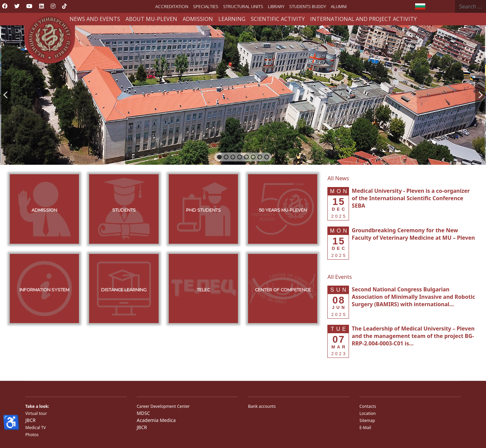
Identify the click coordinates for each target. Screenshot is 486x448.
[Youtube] (29, 6)
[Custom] (64, 6)
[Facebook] (5, 6)
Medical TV (36, 428)
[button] (5, 95)
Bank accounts (262, 406)
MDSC (143, 413)
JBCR (30, 420)
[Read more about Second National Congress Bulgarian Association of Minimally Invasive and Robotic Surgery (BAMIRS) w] (413, 297)
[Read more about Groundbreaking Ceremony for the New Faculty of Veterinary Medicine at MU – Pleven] (413, 234)
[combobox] (471, 6)
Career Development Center (163, 406)
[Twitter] (17, 6)
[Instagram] (53, 6)
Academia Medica (156, 420)
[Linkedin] (42, 6)
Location (368, 413)
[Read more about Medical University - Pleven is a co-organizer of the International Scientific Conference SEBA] (411, 198)
